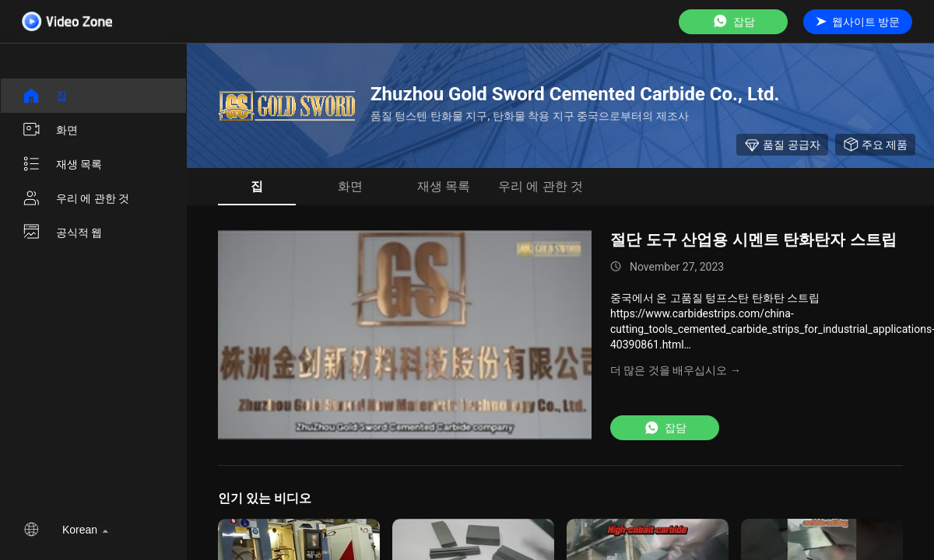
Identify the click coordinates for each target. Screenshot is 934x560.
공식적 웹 (62, 233)
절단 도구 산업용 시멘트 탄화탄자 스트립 (753, 240)
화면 (50, 130)
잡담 (733, 21)
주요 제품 (875, 145)
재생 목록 (62, 164)
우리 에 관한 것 (75, 198)
